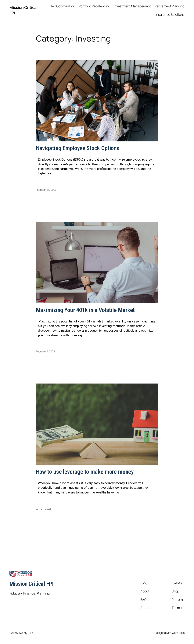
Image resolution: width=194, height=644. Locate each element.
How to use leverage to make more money (85, 472)
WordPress (178, 633)
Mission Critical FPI (31, 584)
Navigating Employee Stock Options (78, 148)
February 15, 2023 (46, 190)
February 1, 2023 (45, 351)
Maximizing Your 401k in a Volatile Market (85, 310)
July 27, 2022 (43, 509)
